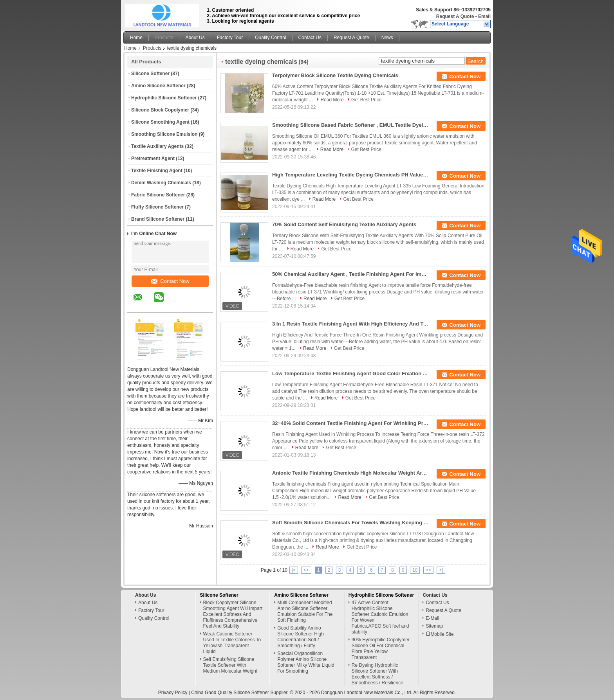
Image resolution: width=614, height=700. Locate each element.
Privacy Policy (173, 693)
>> (428, 570)
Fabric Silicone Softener (158, 195)
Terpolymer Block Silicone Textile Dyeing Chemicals (335, 75)
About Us (195, 38)
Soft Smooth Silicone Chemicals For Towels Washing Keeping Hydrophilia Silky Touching (350, 523)
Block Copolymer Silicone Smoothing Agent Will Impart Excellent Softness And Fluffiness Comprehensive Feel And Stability (233, 614)
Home (136, 38)
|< (294, 570)
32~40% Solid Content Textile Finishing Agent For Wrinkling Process (350, 423)
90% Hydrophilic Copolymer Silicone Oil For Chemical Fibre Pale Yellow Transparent (381, 649)
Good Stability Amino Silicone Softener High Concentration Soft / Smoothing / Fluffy (301, 637)
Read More (332, 100)
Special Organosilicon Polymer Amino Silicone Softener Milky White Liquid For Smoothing (306, 662)
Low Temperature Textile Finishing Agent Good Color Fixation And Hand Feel (350, 373)
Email (484, 16)
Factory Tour (230, 38)
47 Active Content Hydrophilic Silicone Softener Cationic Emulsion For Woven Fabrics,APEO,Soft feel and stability (380, 617)
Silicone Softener (150, 74)
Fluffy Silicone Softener (157, 207)
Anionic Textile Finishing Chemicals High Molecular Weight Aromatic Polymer (350, 473)
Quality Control (270, 38)
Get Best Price (366, 100)
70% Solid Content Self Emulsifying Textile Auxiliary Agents (344, 224)
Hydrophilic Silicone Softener (164, 98)
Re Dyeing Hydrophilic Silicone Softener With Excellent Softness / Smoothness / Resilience (377, 674)
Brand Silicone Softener (158, 219)
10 (415, 570)
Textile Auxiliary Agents (157, 146)
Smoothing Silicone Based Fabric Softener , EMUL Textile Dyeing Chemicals (350, 125)
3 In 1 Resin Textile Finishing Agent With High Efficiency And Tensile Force (350, 324)
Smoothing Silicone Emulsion (164, 134)
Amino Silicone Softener (158, 86)
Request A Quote (455, 16)
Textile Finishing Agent (157, 171)
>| (441, 570)
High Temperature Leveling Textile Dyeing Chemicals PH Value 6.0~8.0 (350, 175)
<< (306, 570)
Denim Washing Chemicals (161, 183)
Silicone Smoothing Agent (160, 122)
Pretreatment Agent (153, 158)
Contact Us (310, 38)
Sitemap (434, 626)
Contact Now (170, 281)
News (387, 38)
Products (164, 38)
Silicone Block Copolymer (160, 110)
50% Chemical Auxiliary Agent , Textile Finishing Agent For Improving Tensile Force (350, 274)
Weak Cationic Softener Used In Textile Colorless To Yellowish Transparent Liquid (232, 643)
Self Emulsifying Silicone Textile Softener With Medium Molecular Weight (230, 665)
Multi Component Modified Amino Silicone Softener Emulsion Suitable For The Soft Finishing (305, 611)
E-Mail (432, 618)
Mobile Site (440, 634)
